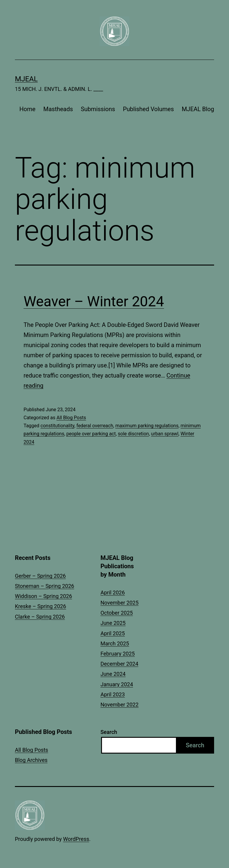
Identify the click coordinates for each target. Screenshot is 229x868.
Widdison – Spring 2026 (44, 596)
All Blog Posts (71, 418)
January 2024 (117, 684)
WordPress (76, 839)
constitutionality (57, 426)
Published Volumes (148, 109)
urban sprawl (165, 434)
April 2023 (113, 694)
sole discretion (133, 434)
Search (109, 732)
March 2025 (115, 643)
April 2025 (113, 633)
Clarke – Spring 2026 (40, 617)
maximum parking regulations (147, 426)
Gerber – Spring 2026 (40, 576)
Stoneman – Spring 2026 (45, 586)
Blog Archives (31, 760)
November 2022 (120, 705)
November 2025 (120, 603)
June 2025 (113, 623)
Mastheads (58, 109)
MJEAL (26, 79)
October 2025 (117, 613)
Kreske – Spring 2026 (41, 606)
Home (27, 109)
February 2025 (118, 654)
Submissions (98, 109)
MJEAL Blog (198, 109)
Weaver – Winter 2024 (94, 301)
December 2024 (119, 664)
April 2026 (113, 593)
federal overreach (95, 426)
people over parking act (91, 434)
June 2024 (113, 674)
